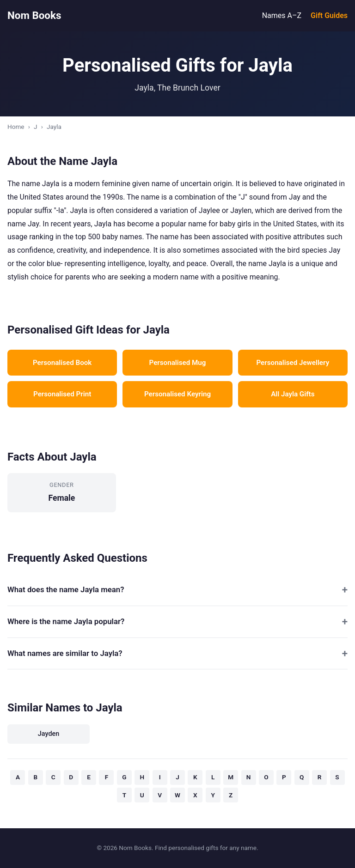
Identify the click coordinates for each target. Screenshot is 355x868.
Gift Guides (329, 15)
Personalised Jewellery (293, 363)
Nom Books (34, 15)
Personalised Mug (178, 363)
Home (16, 127)
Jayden (49, 734)
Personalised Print (62, 394)
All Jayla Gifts (293, 394)
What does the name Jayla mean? (66, 589)
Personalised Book (62, 363)
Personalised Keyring (177, 394)
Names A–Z (282, 15)
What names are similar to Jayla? (65, 653)
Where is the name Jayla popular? (66, 621)
